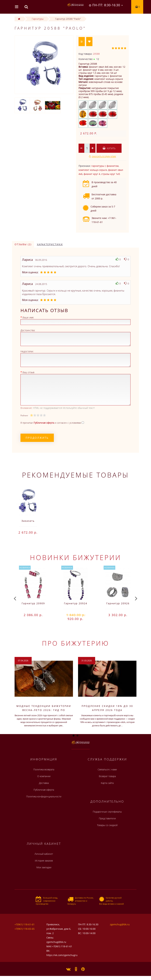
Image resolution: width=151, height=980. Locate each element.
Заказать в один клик (104, 157)
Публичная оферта (44, 790)
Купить (109, 148)
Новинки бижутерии (76, 557)
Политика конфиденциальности (44, 796)
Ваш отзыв (28, 372)
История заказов (44, 861)
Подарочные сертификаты (107, 812)
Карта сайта (107, 783)
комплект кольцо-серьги (93, 170)
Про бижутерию (76, 643)
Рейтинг (24, 415)
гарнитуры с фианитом (105, 166)
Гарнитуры (38, 19)
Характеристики (50, 244)
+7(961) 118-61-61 (25, 924)
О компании (44, 776)
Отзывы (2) (23, 244)
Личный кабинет (44, 854)
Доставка (44, 783)
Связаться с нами (107, 769)
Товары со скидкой (107, 825)
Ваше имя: (28, 317)
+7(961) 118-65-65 (25, 929)
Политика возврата (44, 769)
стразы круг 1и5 (111, 174)
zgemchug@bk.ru (120, 924)
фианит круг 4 (92, 174)
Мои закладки (44, 867)
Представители (107, 818)
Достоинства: (28, 330)
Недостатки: (27, 351)
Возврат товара (107, 776)
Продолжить (37, 438)
